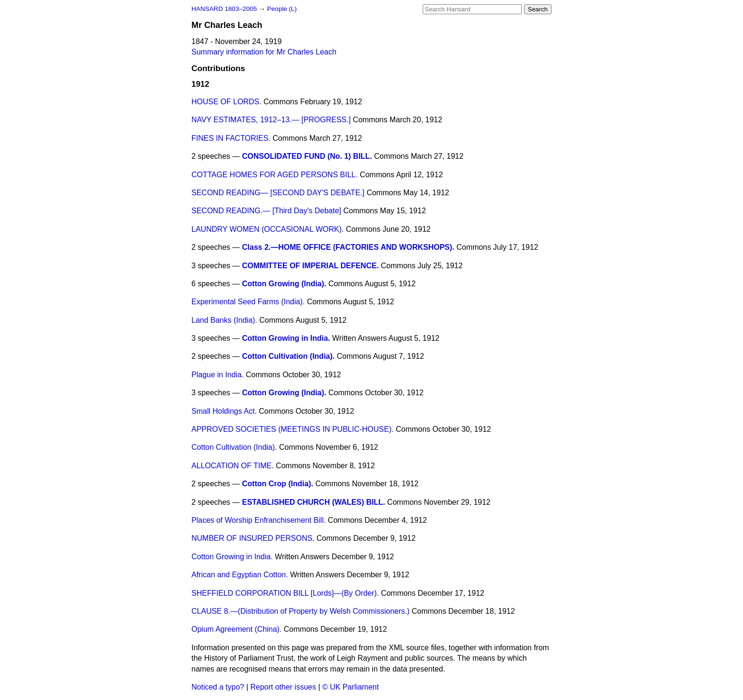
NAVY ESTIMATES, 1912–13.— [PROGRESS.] (271, 120)
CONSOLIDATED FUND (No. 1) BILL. (307, 156)
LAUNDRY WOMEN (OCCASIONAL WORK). (268, 229)
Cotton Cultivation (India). (289, 356)
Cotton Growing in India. (286, 338)
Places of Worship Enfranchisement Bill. (258, 520)
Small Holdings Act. (224, 411)
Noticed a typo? (218, 687)
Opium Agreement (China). (236, 629)
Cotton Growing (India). (284, 284)
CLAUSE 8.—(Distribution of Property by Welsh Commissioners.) (300, 611)
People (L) (282, 9)
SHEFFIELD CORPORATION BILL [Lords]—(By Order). (285, 593)
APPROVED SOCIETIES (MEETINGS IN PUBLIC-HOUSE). (293, 429)
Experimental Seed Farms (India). (248, 302)
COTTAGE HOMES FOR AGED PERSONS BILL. (275, 175)
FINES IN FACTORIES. (231, 138)
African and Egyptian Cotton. (240, 575)
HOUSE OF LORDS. (227, 102)
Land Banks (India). (224, 320)
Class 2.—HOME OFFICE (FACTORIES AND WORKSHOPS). (348, 247)
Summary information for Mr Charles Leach (264, 52)
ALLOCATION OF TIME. (233, 466)
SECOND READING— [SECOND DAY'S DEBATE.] (278, 193)
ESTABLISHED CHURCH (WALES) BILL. (314, 502)
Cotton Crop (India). (278, 484)
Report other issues (283, 687)
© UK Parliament (350, 687)
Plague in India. (217, 375)
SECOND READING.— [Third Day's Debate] (266, 211)
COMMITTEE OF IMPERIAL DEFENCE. (311, 266)
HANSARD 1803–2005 (224, 9)
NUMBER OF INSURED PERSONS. (253, 538)
